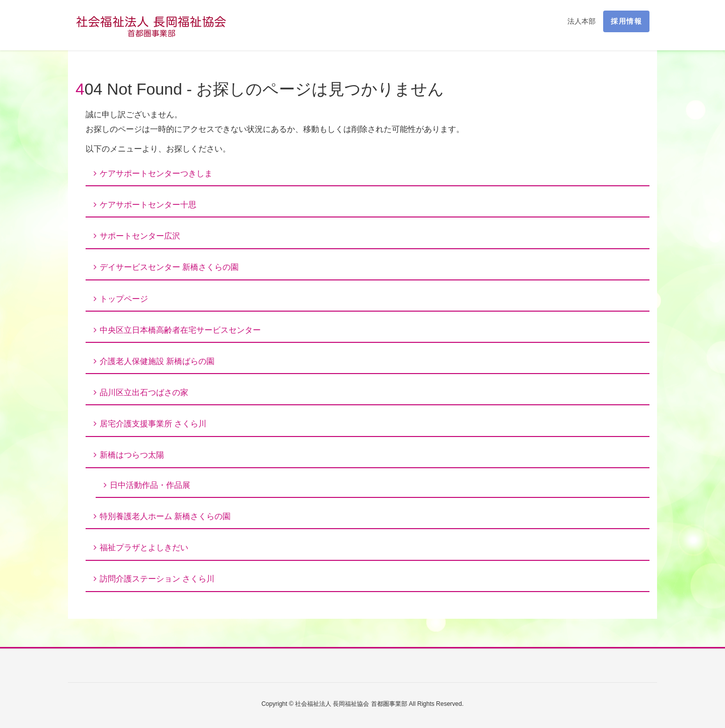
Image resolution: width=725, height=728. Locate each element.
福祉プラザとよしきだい (144, 548)
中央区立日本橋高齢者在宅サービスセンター (180, 330)
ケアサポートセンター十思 (148, 205)
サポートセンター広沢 (140, 236)
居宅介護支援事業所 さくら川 (153, 424)
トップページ (124, 299)
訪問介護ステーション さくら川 (157, 579)
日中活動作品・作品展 (150, 485)
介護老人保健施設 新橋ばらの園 (157, 361)
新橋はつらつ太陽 (132, 455)
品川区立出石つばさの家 (144, 392)
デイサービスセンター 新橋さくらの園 (169, 267)
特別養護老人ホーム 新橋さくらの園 (165, 516)
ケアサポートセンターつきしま (156, 173)
